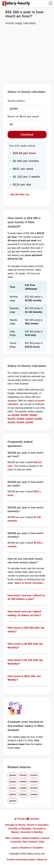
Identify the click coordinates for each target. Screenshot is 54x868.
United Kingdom (31, 838)
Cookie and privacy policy (21, 860)
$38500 (23, 795)
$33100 (11, 422)
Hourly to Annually (38, 825)
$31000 (23, 775)
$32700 (11, 419)
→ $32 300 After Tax (18, 195)
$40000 (13, 801)
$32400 (15, 415)
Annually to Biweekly (20, 829)
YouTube (33, 819)
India (41, 842)
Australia (16, 842)
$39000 (34, 795)
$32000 (34, 775)
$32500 (24, 415)
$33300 (29, 422)
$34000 (23, 782)
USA (7, 838)
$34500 (34, 782)
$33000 (38, 419)
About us (42, 860)
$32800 (20, 419)
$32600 (33, 415)
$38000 (13, 795)
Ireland (45, 838)
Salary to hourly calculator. (29, 583)
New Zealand (30, 842)
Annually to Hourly (15, 825)
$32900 (29, 419)
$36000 (23, 788)
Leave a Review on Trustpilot (27, 848)
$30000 (13, 775)
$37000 (34, 788)
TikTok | (21, 819)
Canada (16, 838)
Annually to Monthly (32, 832)
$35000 (13, 788)
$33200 (20, 422)
